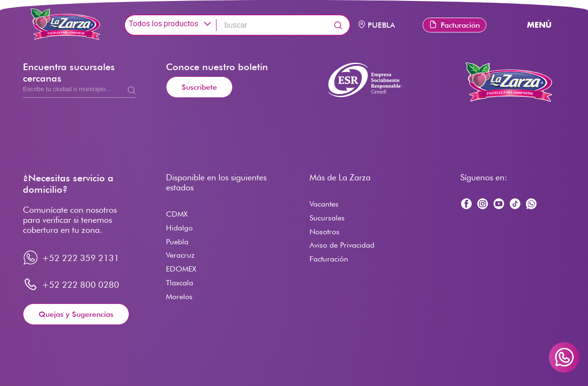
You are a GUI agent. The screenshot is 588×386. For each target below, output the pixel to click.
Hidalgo (179, 228)
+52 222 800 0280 (81, 285)
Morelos (179, 297)
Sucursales (327, 218)
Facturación (454, 25)
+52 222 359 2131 (81, 258)
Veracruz (180, 255)
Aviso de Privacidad (342, 245)
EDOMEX (181, 269)
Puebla (177, 242)
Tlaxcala (180, 283)
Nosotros (325, 232)
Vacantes (324, 204)
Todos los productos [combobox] (164, 24)
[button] (207, 24)
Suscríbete (199, 87)
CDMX (177, 214)
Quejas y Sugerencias (76, 314)
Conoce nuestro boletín (217, 67)
